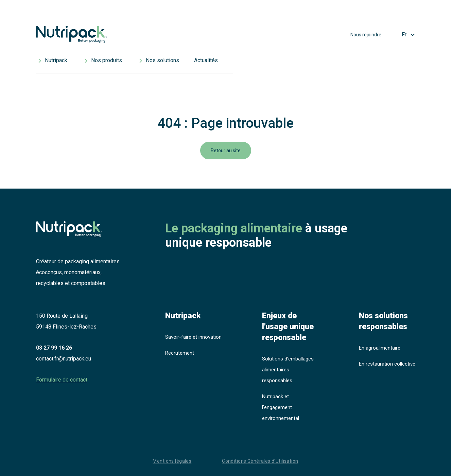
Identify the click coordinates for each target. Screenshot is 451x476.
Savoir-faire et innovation (193, 337)
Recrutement (180, 353)
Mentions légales (172, 461)
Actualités (206, 60)
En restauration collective (387, 364)
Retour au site (226, 151)
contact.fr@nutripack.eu (64, 359)
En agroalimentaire (380, 348)
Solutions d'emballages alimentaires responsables (288, 370)
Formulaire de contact (62, 380)
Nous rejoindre (366, 35)
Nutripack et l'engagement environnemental (281, 407)
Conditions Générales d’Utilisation (260, 461)
